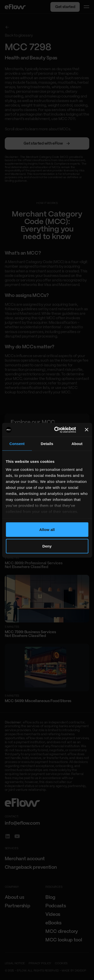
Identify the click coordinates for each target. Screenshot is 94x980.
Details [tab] (47, 444)
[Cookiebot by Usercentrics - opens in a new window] (56, 430)
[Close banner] (86, 430)
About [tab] (77, 444)
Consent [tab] (17, 444)
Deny (47, 546)
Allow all (47, 530)
